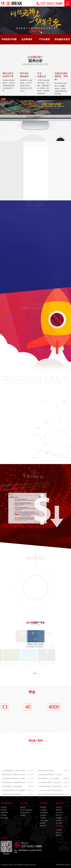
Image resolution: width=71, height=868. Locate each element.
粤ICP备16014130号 (63, 865)
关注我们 (5, 838)
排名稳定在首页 (62, 39)
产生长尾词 (44, 39)
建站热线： (32, 845)
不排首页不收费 (9, 39)
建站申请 (59, 835)
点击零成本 (27, 39)
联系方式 (59, 833)
